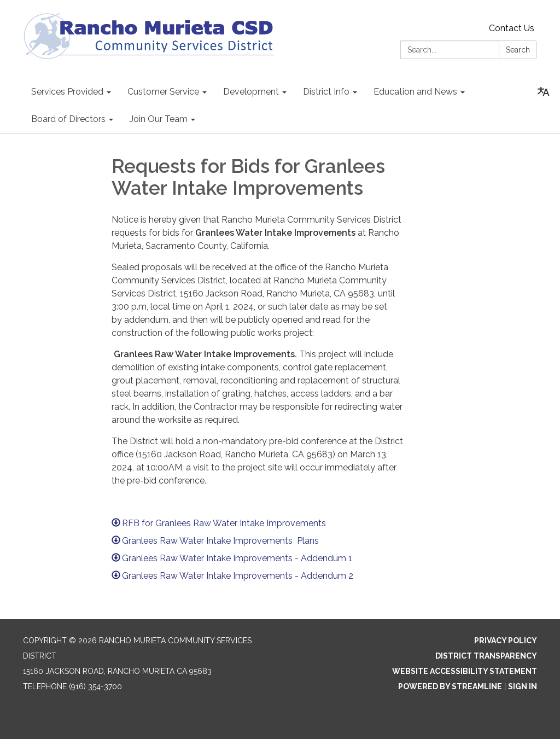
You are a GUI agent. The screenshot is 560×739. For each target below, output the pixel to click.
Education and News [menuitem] (415, 92)
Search (518, 50)
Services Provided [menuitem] (67, 92)
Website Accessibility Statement (465, 671)
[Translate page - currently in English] (544, 92)
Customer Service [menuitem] (163, 92)
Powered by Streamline (450, 686)
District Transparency (486, 656)
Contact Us (512, 28)
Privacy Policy (506, 641)
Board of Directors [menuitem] (68, 119)
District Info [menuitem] (326, 92)
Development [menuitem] (251, 92)
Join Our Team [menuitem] (159, 119)
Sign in (523, 686)
